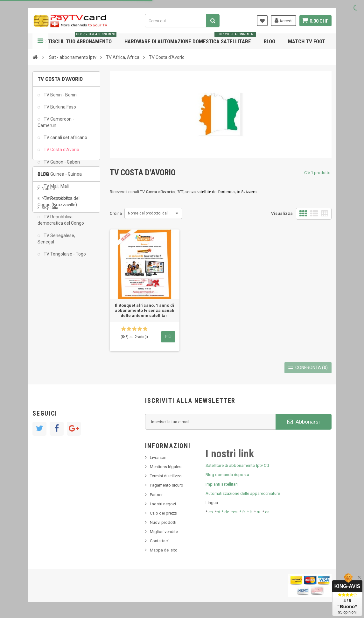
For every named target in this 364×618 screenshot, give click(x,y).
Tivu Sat (49, 337)
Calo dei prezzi (164, 513)
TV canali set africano (65, 140)
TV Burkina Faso (59, 109)
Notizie (48, 299)
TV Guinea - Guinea (62, 177)
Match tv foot (307, 41)
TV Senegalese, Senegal (56, 241)
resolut (48, 347)
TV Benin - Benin (60, 97)
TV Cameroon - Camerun (56, 125)
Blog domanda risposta (227, 475)
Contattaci (159, 541)
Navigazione (40, 41)
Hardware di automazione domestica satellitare (190, 39)
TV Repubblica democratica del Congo (61, 223)
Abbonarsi (304, 422)
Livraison (158, 457)
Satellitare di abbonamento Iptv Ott (237, 465)
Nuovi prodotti (163, 522)
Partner (156, 495)
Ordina (116, 213)
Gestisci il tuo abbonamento (78, 39)
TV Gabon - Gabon (61, 165)
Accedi (283, 20)
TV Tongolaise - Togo (64, 256)
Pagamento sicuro (167, 485)
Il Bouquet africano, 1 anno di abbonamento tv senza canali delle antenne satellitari (145, 310)
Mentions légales (166, 467)
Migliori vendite (164, 532)
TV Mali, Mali (56, 189)
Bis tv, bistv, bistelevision (64, 328)
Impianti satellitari (222, 484)
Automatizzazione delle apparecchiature (243, 493)
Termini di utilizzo (166, 476)
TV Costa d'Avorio (61, 152)
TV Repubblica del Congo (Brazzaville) (59, 204)
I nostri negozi (163, 504)
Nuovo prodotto (56, 309)
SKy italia (50, 318)
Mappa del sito (164, 550)
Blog (269, 41)
